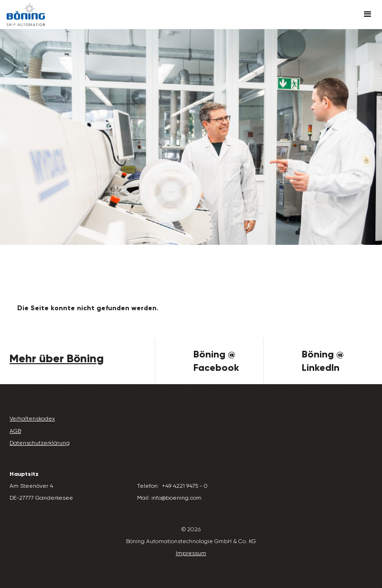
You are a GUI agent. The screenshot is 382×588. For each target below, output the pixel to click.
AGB (15, 431)
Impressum (191, 553)
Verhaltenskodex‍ (32, 419)
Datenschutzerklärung (40, 443)
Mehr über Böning (57, 358)
